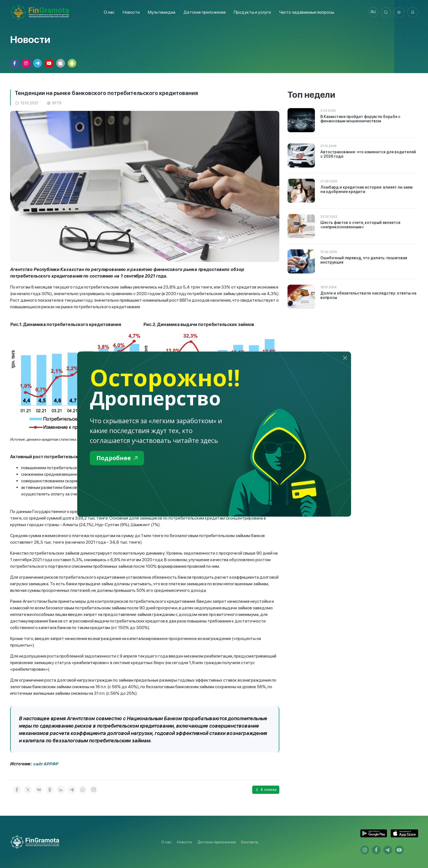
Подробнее (119, 458)
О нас (108, 12)
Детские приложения (217, 842)
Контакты (250, 842)
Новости (130, 12)
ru (371, 12)
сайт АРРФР (46, 764)
